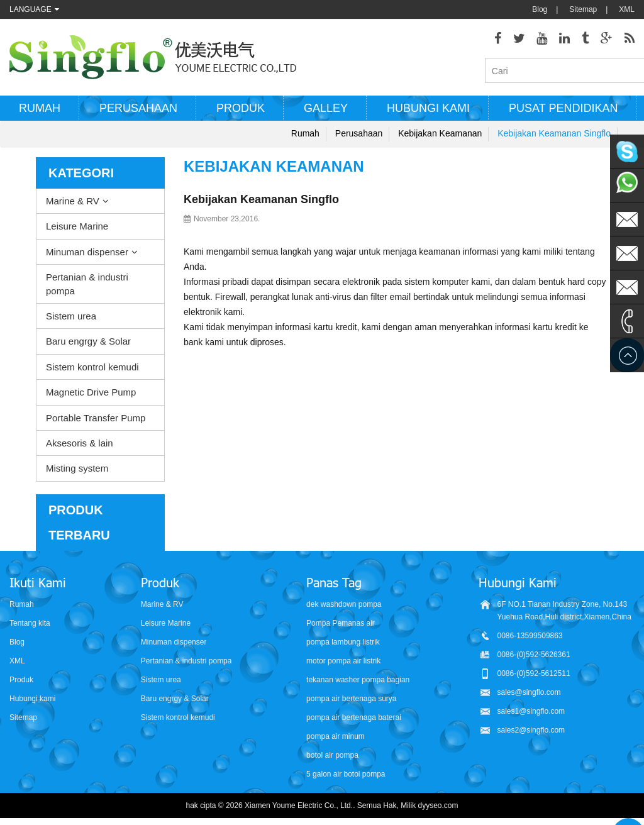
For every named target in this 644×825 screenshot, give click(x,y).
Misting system (77, 469)
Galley (326, 109)
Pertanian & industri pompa (87, 284)
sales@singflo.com (529, 693)
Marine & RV (73, 202)
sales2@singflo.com (531, 731)
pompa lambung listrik (343, 643)
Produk (241, 109)
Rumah (40, 109)
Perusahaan (138, 109)
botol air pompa (332, 756)
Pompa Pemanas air (341, 624)
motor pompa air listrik (343, 662)
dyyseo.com (438, 806)
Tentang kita (30, 624)
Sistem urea (71, 317)
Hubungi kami (428, 109)
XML (627, 9)
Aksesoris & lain (80, 444)
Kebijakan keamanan (440, 134)
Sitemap (583, 9)
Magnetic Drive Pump (91, 393)
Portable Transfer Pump (96, 418)
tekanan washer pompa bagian (358, 680)
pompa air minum (336, 737)
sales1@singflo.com (531, 712)
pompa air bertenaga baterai (354, 718)
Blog (540, 9)
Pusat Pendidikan (563, 109)
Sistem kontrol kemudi (92, 368)
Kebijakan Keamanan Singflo (554, 134)
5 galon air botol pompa (346, 775)
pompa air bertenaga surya (351, 699)
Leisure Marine (77, 227)
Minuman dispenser (87, 252)
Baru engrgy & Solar (88, 342)
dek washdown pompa (344, 605)
